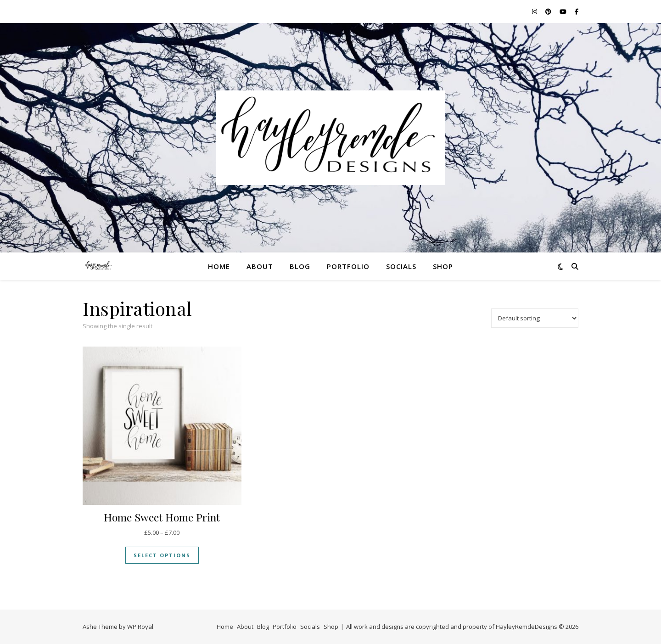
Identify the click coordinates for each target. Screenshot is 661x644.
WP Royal (140, 627)
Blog (300, 266)
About (260, 266)
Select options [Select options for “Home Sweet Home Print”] (162, 555)
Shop (443, 266)
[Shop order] (535, 318)
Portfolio (348, 266)
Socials (401, 266)
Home (219, 266)
